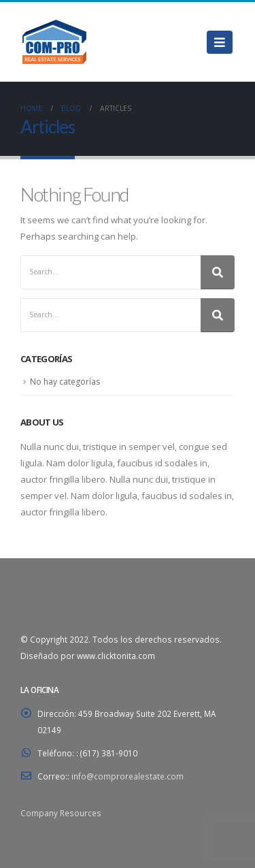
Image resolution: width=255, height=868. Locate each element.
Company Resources (61, 813)
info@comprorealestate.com (128, 776)
